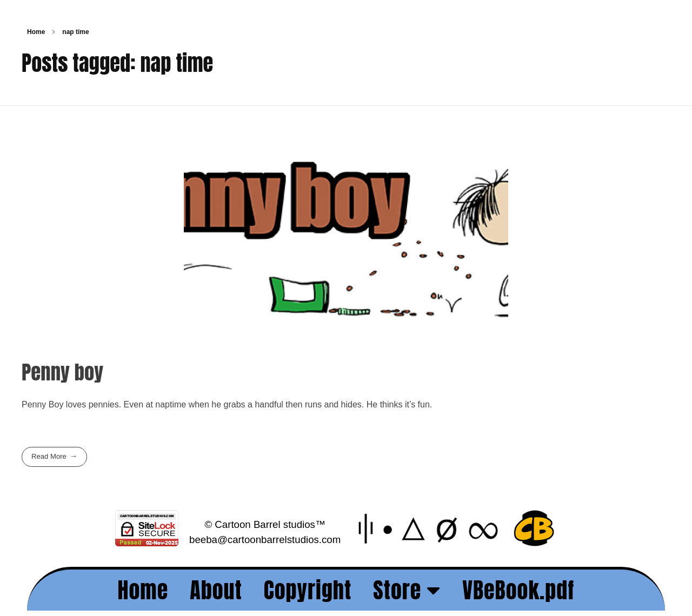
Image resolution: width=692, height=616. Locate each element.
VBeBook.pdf (518, 590)
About (216, 590)
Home (36, 32)
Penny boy (62, 372)
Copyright (308, 590)
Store (407, 590)
